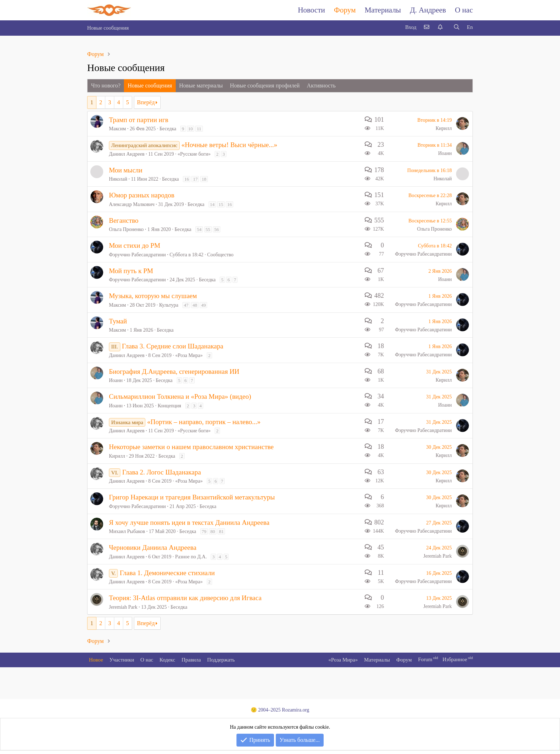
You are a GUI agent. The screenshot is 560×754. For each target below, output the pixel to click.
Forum (425, 659)
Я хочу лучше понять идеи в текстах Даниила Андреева (189, 522)
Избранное (455, 659)
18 (204, 179)
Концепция (169, 406)
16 (187, 179)
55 (208, 229)
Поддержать (221, 660)
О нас (464, 10)
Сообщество (220, 255)
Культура (169, 305)
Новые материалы (201, 86)
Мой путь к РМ (131, 271)
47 (186, 305)
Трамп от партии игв (139, 120)
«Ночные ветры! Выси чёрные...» (229, 145)
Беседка (168, 129)
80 (213, 531)
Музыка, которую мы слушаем (153, 296)
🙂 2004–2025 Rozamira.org (280, 710)
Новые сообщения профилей (265, 86)
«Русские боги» (194, 154)
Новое (96, 660)
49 (203, 305)
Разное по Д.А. (191, 557)
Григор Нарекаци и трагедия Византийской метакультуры (192, 497)
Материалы (383, 10)
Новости (311, 10)
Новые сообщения (108, 28)
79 (204, 531)
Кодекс (167, 660)
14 (212, 204)
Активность (321, 86)
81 (221, 531)
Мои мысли (126, 170)
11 (199, 129)
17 (195, 179)
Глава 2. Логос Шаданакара (161, 472)
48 (195, 305)
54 (199, 229)
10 (191, 129)
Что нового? (106, 86)
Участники (122, 660)
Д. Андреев (428, 10)
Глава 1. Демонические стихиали (167, 573)
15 (221, 204)
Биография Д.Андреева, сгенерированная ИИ (174, 371)
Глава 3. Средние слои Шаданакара (172, 346)
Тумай (118, 321)
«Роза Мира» (189, 355)
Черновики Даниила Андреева (153, 547)
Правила (191, 660)
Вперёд (146, 102)
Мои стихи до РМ (135, 245)
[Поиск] (456, 27)
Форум (345, 10)
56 (217, 229)
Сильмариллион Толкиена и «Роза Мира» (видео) (180, 396)
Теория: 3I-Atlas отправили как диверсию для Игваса (185, 598)
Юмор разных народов (142, 195)
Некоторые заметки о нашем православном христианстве (191, 447)
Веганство (124, 220)
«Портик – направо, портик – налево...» (204, 422)
